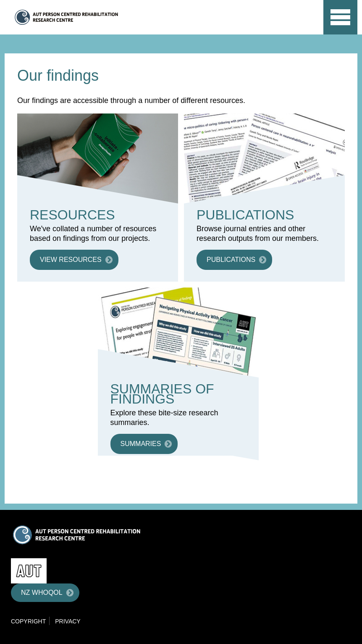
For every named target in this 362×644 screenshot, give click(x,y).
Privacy (68, 621)
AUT (299, 26)
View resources (71, 260)
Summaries (141, 444)
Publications (231, 260)
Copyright (28, 621)
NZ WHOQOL (42, 593)
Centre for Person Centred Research (94, 17)
